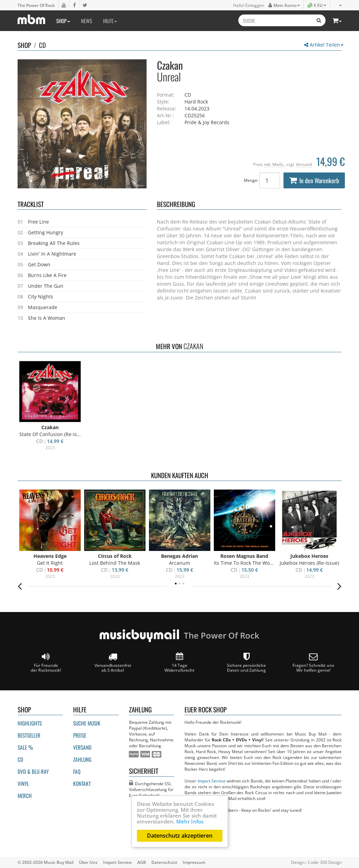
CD (42, 45)
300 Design (331, 862)
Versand (304, 164)
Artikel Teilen (324, 45)
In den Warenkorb (314, 180)
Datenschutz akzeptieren (180, 836)
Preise (80, 735)
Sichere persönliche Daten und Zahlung (246, 663)
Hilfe (110, 21)
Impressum (194, 862)
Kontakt (82, 783)
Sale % (25, 747)
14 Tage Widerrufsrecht (179, 663)
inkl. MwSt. (274, 164)
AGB (142, 862)
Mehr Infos (190, 821)
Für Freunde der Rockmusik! (46, 663)
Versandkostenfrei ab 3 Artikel (113, 663)
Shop (63, 21)
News (87, 21)
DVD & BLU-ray (33, 771)
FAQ (77, 771)
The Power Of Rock (36, 5)
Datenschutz (164, 862)
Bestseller (29, 735)
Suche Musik (87, 723)
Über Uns (88, 862)
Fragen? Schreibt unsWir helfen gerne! (313, 663)
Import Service (212, 781)
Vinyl (23, 783)
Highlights (30, 723)
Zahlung (82, 759)
